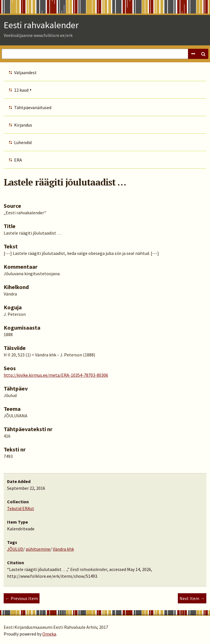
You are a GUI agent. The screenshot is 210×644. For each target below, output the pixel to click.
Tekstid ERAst (21, 508)
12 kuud (21, 90)
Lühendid (23, 142)
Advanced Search (193, 54)
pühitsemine (38, 549)
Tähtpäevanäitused (33, 107)
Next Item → (192, 598)
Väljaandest (25, 72)
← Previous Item (22, 598)
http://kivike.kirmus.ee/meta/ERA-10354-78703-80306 (56, 375)
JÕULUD (15, 549)
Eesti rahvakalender (41, 25)
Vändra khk (63, 549)
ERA (18, 160)
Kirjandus (23, 125)
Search (203, 54)
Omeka (49, 634)
